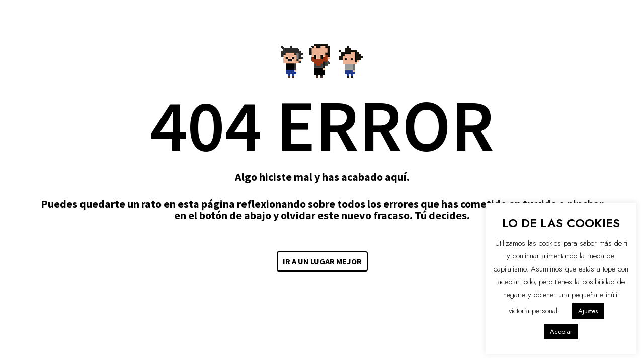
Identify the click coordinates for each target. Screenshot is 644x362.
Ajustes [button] (588, 311)
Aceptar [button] (561, 332)
